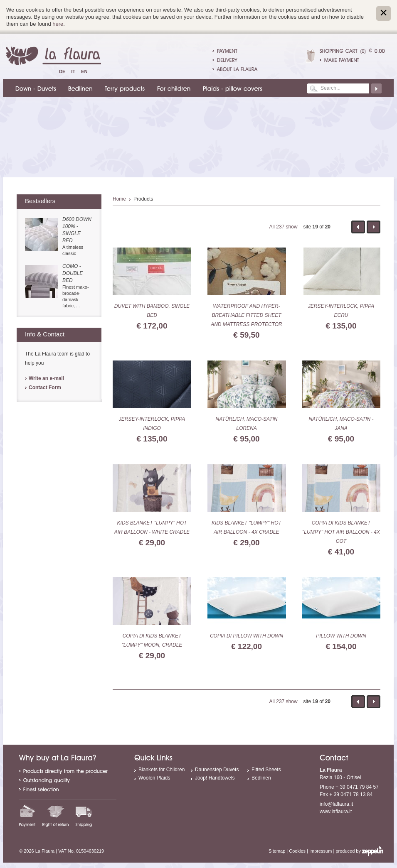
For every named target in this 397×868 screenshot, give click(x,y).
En (84, 71)
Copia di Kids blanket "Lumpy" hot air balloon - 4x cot (341, 532)
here (58, 24)
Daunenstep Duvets (217, 770)
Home (119, 199)
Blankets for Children (162, 770)
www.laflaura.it (336, 812)
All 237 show (284, 227)
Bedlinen (261, 778)
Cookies (297, 851)
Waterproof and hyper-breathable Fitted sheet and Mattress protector (247, 315)
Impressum (321, 851)
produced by (359, 851)
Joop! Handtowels (215, 778)
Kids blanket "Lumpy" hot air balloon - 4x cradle (247, 527)
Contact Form (45, 387)
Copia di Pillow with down (247, 636)
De (62, 71)
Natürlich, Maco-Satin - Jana (341, 424)
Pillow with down (341, 636)
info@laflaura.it (336, 804)
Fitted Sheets (266, 770)
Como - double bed (73, 273)
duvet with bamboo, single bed (152, 311)
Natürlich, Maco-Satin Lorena (247, 424)
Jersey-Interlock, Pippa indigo (152, 424)
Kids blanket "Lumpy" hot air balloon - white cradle (152, 527)
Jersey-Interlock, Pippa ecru (341, 311)
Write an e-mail (46, 378)
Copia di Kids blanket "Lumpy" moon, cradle (152, 640)
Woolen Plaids (154, 778)
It (73, 71)
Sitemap (277, 851)
